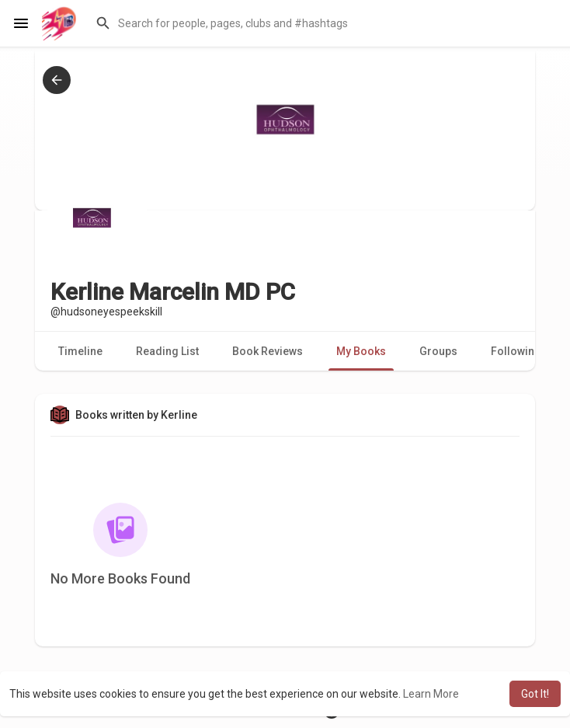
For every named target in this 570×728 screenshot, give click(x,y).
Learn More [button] (431, 694)
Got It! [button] (535, 694)
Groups (438, 351)
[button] (323, 23)
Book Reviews (268, 351)
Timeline (80, 351)
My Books (361, 351)
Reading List (167, 351)
